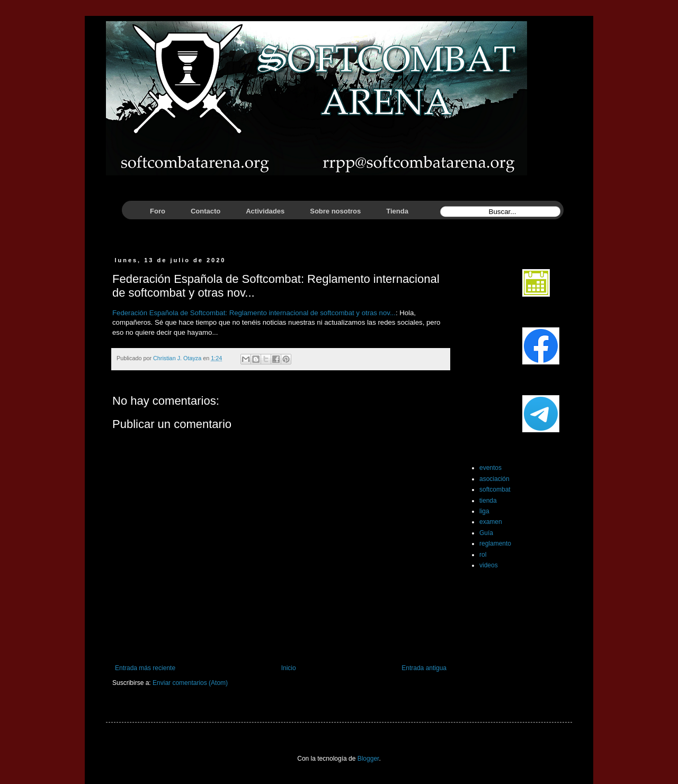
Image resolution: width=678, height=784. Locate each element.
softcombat (495, 489)
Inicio (289, 668)
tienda (488, 501)
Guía (486, 533)
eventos (490, 468)
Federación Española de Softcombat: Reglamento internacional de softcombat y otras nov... (254, 313)
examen (491, 522)
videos (489, 565)
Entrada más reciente (145, 668)
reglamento (495, 544)
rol (483, 555)
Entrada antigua (424, 668)
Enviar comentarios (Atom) (190, 683)
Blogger (368, 759)
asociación (494, 479)
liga (484, 511)
